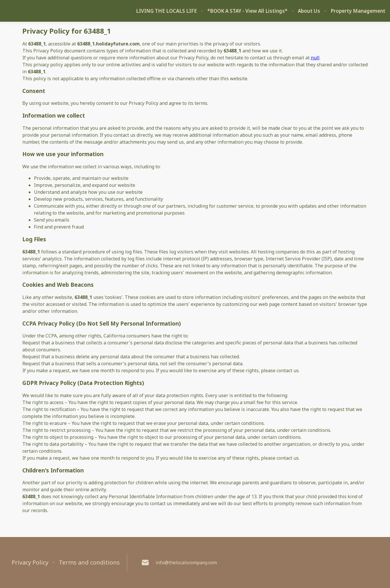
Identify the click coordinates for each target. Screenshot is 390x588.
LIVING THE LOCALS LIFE (166, 11)
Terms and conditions (89, 563)
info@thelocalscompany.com (179, 563)
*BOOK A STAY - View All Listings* (247, 11)
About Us (309, 11)
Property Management (358, 11)
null (315, 58)
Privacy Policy (30, 563)
